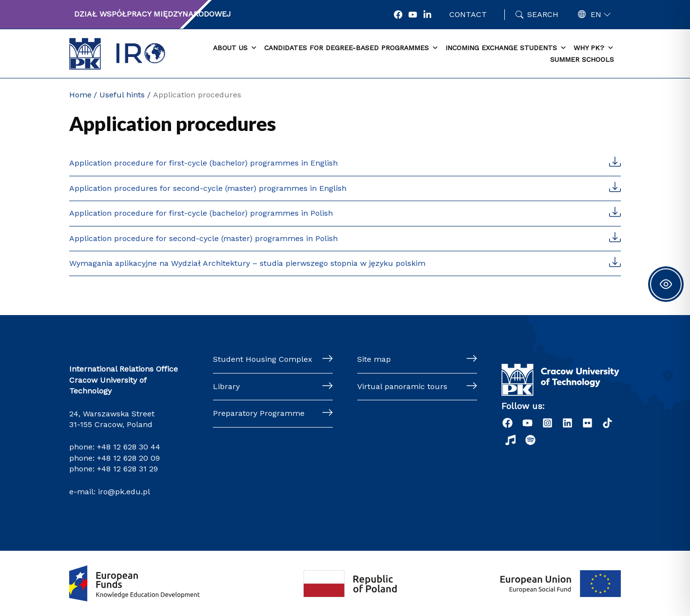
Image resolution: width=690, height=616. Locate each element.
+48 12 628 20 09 (128, 458)
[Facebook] (398, 15)
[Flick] (587, 423)
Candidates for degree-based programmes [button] (351, 48)
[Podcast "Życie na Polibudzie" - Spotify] (530, 440)
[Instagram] (547, 423)
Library (226, 386)
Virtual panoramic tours (402, 386)
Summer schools (582, 59)
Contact (468, 14)
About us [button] (235, 48)
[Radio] (510, 440)
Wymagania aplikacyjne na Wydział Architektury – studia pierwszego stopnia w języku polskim (247, 263)
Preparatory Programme (259, 413)
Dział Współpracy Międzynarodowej (153, 14)
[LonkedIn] (427, 15)
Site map (374, 359)
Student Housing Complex (263, 359)
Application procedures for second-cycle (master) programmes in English (208, 188)
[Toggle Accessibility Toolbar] (666, 284)
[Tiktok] (607, 423)
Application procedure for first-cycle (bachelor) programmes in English (203, 163)
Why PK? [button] (594, 48)
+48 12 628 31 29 (127, 469)
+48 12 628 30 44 (129, 447)
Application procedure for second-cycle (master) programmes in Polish (203, 238)
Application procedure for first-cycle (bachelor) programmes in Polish (201, 213)
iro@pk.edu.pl (124, 492)
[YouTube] (413, 15)
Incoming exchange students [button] (506, 48)
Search (543, 14)
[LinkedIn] (567, 423)
